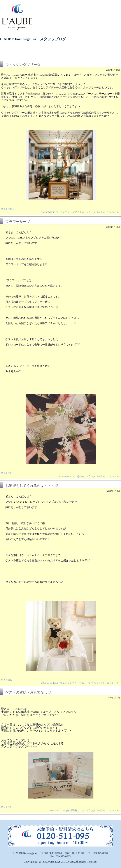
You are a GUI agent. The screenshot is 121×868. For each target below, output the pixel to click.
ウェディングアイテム (72, 212)
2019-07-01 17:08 (57, 810)
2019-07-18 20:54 (67, 476)
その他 (80, 476)
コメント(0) (113, 212)
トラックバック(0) (96, 212)
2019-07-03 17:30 (50, 683)
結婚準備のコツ (76, 810)
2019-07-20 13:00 (50, 212)
